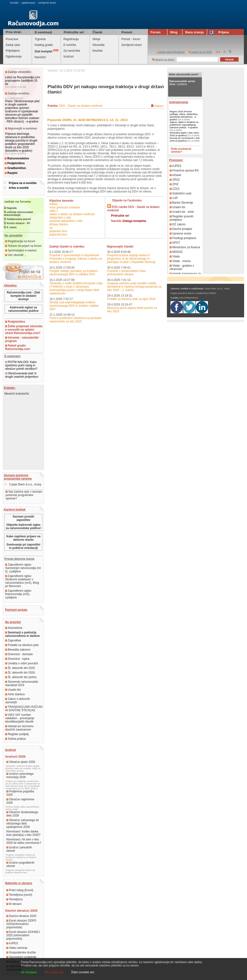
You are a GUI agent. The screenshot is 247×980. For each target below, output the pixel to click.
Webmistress (192, 298)
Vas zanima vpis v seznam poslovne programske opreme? (24, 495)
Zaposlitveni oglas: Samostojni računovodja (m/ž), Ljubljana (23, 568)
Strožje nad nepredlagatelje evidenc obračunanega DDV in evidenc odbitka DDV (74, 306)
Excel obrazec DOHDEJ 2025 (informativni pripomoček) (23, 935)
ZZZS (175, 189)
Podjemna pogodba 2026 (20, 793)
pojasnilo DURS (58, 231)
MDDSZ (176, 252)
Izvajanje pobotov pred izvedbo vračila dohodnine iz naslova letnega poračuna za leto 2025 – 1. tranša (134, 287)
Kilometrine (14, 628)
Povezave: (176, 160)
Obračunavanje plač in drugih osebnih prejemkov (22, 375)
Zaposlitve (13, 640)
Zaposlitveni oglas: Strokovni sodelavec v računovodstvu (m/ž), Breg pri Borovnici (22, 581)
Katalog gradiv (44, 45)
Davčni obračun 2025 (21, 916)
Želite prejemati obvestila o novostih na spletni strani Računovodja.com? (24, 330)
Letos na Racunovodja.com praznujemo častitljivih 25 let (23, 81)
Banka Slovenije (181, 203)
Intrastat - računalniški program (22, 339)
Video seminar (17, 948)
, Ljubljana (182, 83)
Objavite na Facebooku (127, 200)
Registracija (71, 39)
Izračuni (69, 57)
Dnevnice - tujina (17, 659)
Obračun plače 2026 (21, 762)
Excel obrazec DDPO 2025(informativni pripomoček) (21, 924)
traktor (54, 204)
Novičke (98, 51)
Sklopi (96, 39)
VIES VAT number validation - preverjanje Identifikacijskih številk (20, 718)
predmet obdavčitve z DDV (66, 221)
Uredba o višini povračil (21, 663)
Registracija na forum (20, 241)
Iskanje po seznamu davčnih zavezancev (19, 728)
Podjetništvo (15, 163)
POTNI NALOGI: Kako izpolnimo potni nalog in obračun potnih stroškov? (21, 365)
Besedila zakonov (18, 650)
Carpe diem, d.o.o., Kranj (217, 289)
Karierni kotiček (15, 510)
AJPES (12, 943)
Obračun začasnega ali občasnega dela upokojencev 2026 (22, 824)
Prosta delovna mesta (19, 559)
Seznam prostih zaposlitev (23, 518)
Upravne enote (180, 234)
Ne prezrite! (13, 622)
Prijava (220, 32)
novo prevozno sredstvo (65, 207)
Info (181, 298)
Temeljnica (14, 899)
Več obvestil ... (16, 255)
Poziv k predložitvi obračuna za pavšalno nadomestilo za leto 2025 (76, 320)
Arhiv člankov (15, 694)
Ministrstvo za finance (185, 247)
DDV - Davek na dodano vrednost (81, 106)
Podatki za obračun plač (22, 645)
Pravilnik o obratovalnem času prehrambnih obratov (126, 273)
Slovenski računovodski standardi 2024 (22, 683)
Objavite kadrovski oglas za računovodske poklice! (23, 526)
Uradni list (13, 690)
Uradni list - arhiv (182, 212)
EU (51, 228)
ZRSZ (175, 180)
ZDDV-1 (54, 211)
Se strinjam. (29, 972)
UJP (174, 198)
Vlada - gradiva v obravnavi (182, 267)
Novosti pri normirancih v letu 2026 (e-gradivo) (185, 139)
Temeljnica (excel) (19, 895)
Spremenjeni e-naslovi (21, 250)
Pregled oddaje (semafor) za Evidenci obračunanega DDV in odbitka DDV (74, 273)
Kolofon (212, 293)
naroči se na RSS (200, 52)
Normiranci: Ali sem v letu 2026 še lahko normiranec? (24, 841)
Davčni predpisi (181, 229)
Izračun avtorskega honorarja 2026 (20, 775)
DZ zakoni (177, 224)
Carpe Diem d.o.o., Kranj (23, 484)
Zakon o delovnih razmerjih (17, 701)
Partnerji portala (16, 610)
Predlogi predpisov (183, 238)
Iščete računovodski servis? (184, 75)
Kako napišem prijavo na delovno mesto (23, 538)
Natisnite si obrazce (19, 883)
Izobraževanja (179, 102)
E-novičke (70, 45)
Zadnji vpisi (13, 45)
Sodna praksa (15, 739)
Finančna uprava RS (184, 170)
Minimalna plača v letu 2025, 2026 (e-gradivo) (184, 134)
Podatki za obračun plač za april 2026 (131, 299)
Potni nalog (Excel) (20, 890)
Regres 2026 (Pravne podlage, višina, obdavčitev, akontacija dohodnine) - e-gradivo (184, 115)
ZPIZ (174, 184)
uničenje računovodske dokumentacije (18, 213)
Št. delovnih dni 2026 (20, 673)
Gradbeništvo (15, 168)
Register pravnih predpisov (182, 218)
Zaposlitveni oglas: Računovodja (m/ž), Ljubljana (18, 594)
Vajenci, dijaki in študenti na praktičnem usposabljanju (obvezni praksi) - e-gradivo (184, 125)
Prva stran (13, 32)
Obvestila (98, 45)
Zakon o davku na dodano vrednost (72, 214)
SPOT (175, 243)
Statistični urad (180, 193)
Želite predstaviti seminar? (181, 150)
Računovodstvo (17, 158)
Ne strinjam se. (54, 972)
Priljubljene (13, 51)
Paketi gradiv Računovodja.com (17, 347)
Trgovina (40, 39)
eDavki (175, 175)
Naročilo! (40, 57)
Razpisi (11, 173)
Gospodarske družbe (21, 952)
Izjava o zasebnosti (197, 293)
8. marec (12, 227)
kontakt (14, 3)
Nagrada (12, 208)
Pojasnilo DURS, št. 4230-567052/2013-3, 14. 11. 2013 (87, 120)
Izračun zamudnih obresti (19, 849)
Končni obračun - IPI (18, 223)
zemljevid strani (47, 3)
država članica (59, 224)
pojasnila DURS (58, 234)
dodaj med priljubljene (171, 52)
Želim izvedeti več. (83, 972)
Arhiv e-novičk (19, 188)
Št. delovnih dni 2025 (20, 668)
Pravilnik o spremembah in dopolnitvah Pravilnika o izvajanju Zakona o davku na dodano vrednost (76, 259)
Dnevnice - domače (19, 654)
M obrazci (14, 904)
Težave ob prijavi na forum (23, 246)
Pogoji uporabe (178, 293)
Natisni (159, 106)
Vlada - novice (180, 261)
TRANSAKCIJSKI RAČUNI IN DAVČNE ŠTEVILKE (24, 709)
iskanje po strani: (164, 59)
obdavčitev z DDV (60, 218)
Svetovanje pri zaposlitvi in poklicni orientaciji (23, 546)
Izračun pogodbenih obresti (20, 864)
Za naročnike (72, 51)
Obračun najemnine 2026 (20, 801)
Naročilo (128, 221)
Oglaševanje (14, 57)
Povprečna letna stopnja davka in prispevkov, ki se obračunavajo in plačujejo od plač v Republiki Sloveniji (131, 259)
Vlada (175, 256)
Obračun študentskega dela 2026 (22, 814)
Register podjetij (17, 734)
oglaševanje (28, 3)
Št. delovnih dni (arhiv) (21, 677)
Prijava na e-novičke (23, 183)
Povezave (12, 39)
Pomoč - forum (131, 39)
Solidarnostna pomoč (19, 219)
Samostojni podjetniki (21, 957)
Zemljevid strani (131, 45)
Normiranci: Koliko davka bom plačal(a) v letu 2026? (23, 833)
